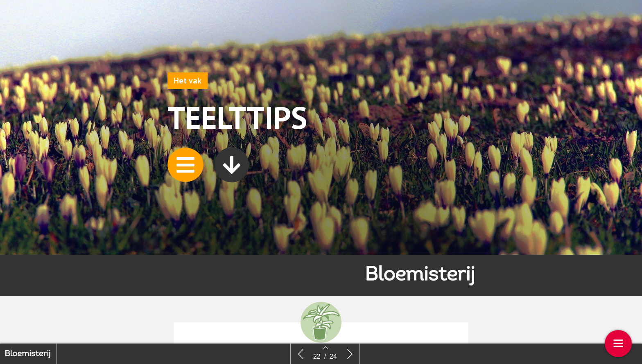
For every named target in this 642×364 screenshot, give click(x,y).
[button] (185, 165)
